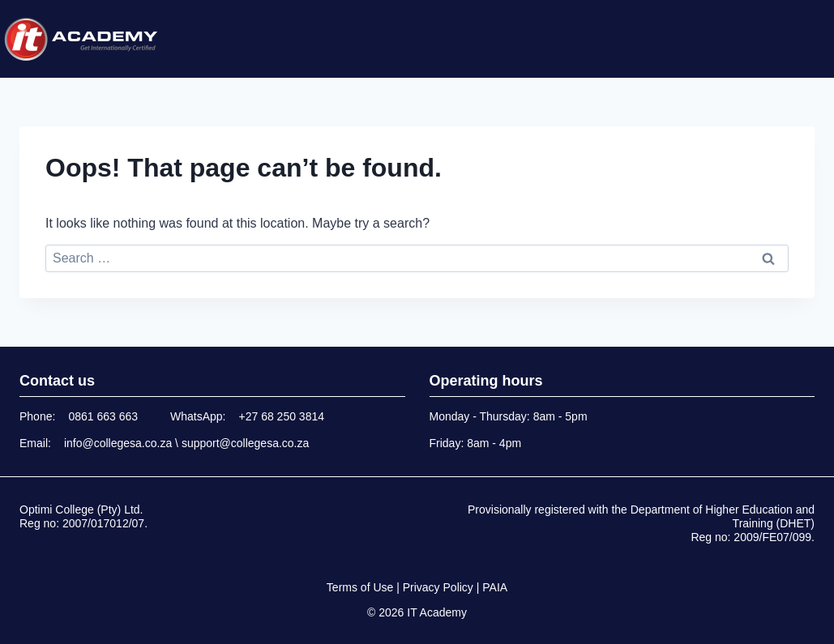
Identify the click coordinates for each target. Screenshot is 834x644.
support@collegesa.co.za (245, 443)
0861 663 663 (103, 416)
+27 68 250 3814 (282, 416)
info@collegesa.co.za (118, 443)
